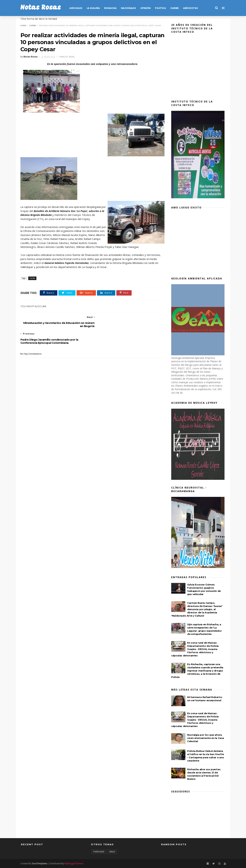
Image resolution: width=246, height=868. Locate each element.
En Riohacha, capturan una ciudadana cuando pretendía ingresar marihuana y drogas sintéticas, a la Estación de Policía (198, 671)
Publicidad (99, 852)
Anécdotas (191, 8)
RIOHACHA (111, 8)
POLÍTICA (161, 8)
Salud (112, 852)
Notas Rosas (41, 8)
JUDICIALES (76, 8)
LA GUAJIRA (94, 8)
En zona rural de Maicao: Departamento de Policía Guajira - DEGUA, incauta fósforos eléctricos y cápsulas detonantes (196, 649)
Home (24, 25)
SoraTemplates (40, 863)
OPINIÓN (146, 8)
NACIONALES (129, 8)
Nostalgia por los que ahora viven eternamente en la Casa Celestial (206, 738)
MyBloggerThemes (75, 863)
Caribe (33, 25)
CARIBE (175, 8)
